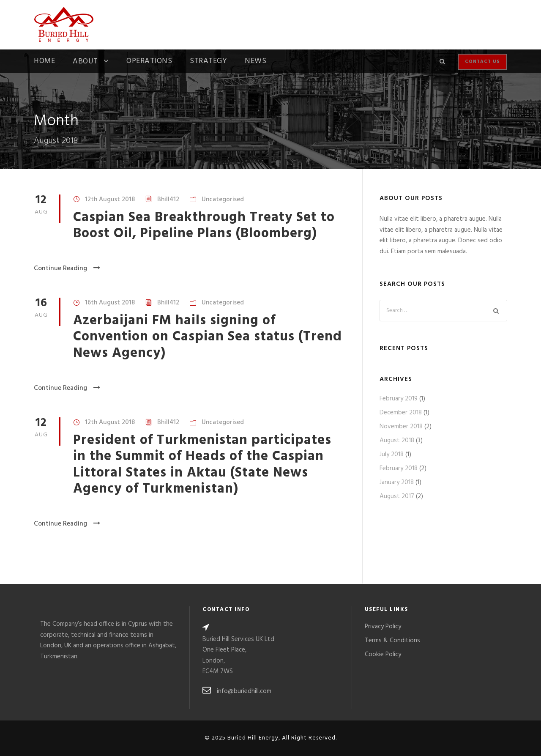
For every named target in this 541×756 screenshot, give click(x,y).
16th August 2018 (110, 303)
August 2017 (397, 496)
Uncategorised (223, 200)
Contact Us (482, 62)
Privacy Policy (383, 627)
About (85, 62)
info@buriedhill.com (244, 691)
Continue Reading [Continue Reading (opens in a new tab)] (67, 268)
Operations (149, 62)
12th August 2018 (110, 200)
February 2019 (399, 399)
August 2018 (397, 441)
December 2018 (401, 413)
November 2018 (401, 427)
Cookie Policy (383, 655)
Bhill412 (168, 200)
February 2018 (399, 468)
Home (44, 62)
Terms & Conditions (392, 641)
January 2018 (397, 482)
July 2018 (392, 455)
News (255, 62)
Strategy (208, 62)
